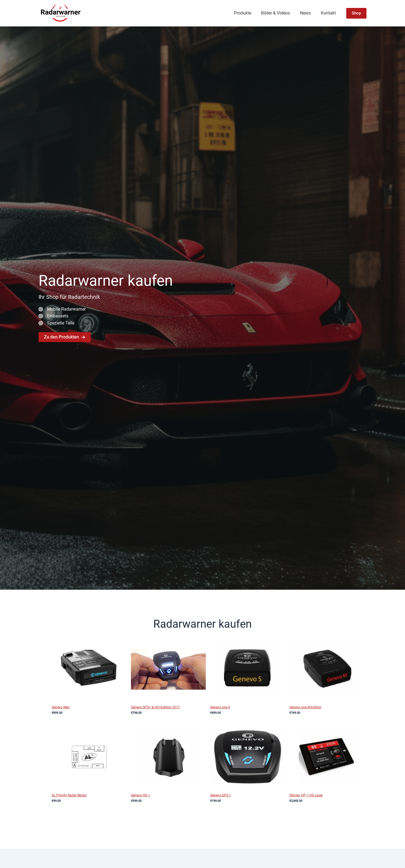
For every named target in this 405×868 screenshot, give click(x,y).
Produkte (247, 13)
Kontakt (329, 13)
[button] (356, 13)
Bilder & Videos (279, 13)
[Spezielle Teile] (56, 323)
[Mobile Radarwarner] (62, 309)
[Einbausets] (53, 316)
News (307, 13)
